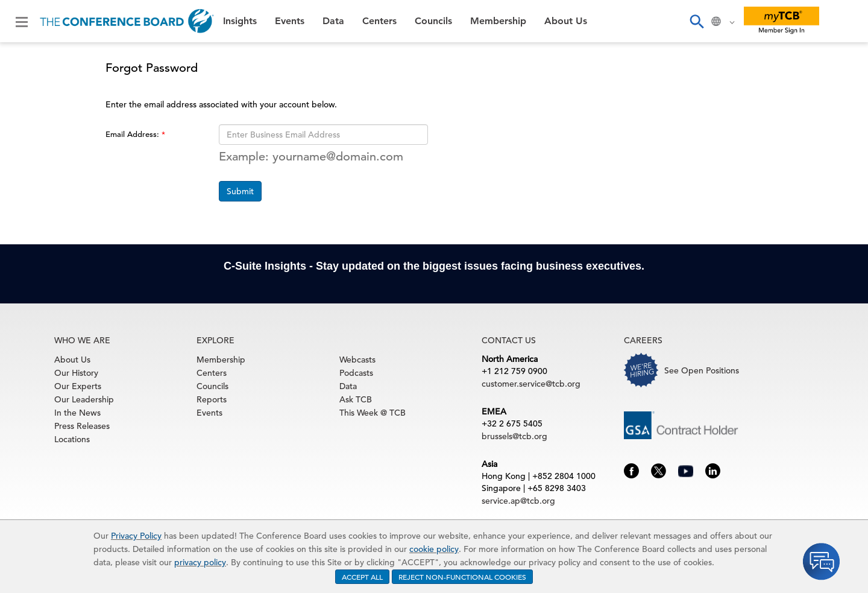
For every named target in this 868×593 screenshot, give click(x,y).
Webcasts (357, 360)
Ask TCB (356, 399)
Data (333, 21)
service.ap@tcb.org (518, 501)
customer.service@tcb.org (531, 384)
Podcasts (356, 373)
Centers (379, 21)
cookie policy (434, 549)
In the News (77, 413)
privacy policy (200, 562)
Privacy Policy (136, 536)
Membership (498, 21)
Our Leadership (84, 399)
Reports (212, 399)
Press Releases (82, 426)
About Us (566, 21)
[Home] (127, 21)
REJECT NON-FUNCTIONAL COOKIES (462, 577)
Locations (72, 439)
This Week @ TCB (373, 413)
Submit (240, 191)
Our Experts (78, 386)
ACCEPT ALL (362, 577)
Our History (76, 373)
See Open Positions (702, 370)
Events (290, 21)
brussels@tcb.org (514, 436)
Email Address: (134, 134)
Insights (240, 21)
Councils (433, 21)
